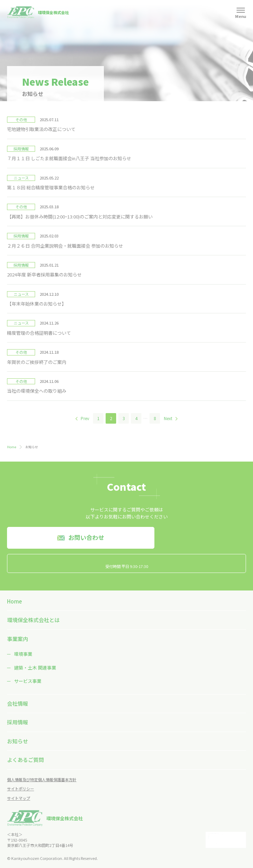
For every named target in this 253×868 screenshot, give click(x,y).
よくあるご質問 (25, 760)
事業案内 (18, 639)
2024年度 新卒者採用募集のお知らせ (44, 275)
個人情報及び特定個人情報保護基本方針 (42, 779)
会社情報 (18, 703)
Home (12, 447)
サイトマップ (19, 798)
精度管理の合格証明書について (39, 333)
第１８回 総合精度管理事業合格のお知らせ (51, 187)
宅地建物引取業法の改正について (41, 129)
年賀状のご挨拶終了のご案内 (37, 362)
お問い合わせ (86, 537)
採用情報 (18, 722)
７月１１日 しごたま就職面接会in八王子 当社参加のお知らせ (69, 158)
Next (168, 418)
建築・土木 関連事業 (35, 668)
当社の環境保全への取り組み (37, 391)
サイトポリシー (21, 789)
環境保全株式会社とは (33, 620)
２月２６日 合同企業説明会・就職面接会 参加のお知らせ (65, 246)
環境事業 (23, 654)
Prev (85, 418)
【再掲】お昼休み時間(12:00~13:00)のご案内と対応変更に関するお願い (80, 217)
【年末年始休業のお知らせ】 (37, 304)
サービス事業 (28, 681)
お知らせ (18, 741)
